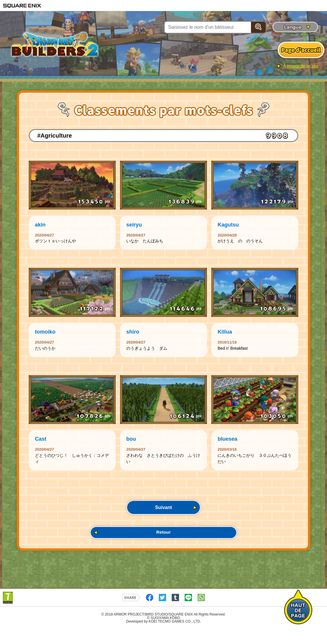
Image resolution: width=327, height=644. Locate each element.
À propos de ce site (301, 66)
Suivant (163, 519)
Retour (163, 546)
